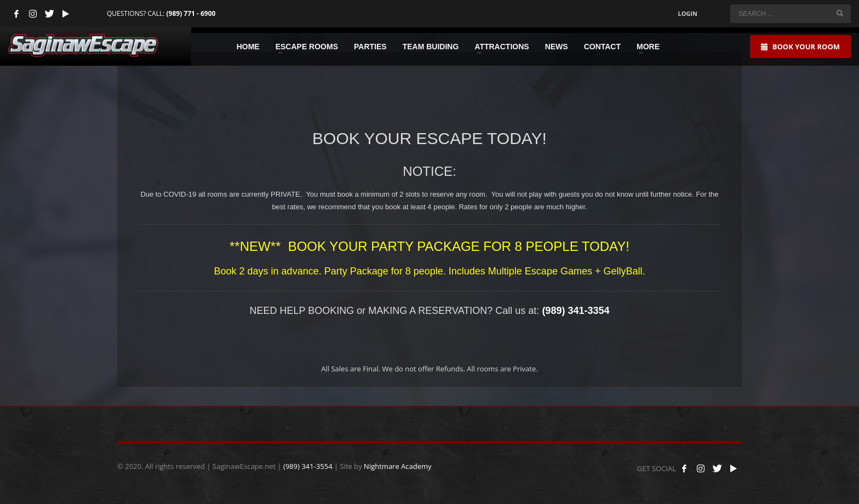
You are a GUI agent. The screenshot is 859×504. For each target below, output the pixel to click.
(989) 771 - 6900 (191, 13)
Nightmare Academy (397, 466)
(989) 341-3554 (308, 466)
